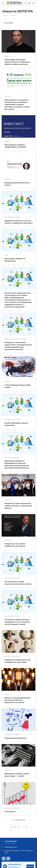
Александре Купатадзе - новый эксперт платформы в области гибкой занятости (17, 62)
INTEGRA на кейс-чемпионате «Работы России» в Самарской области (18, 506)
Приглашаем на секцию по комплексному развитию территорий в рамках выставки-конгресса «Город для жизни (17, 104)
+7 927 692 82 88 (10, 841)
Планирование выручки (15, 738)
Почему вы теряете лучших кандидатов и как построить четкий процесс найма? (17, 622)
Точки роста (10, 812)
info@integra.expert (11, 847)
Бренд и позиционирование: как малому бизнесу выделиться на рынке (17, 700)
